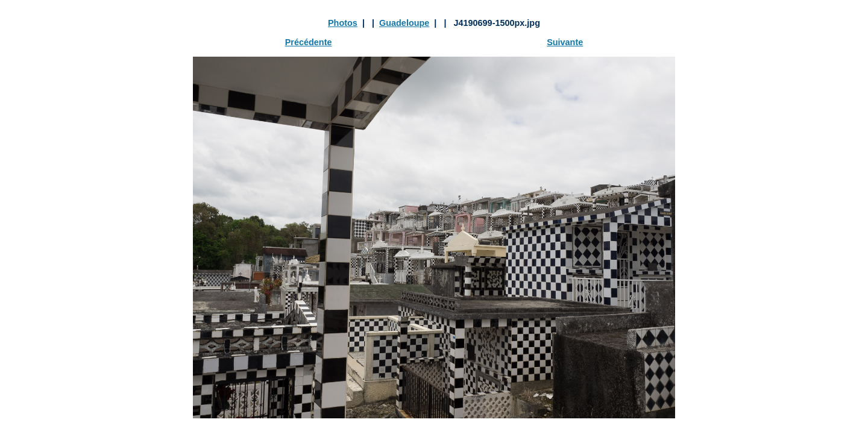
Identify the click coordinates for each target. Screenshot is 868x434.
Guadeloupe (404, 23)
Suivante (565, 42)
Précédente (309, 42)
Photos (343, 23)
